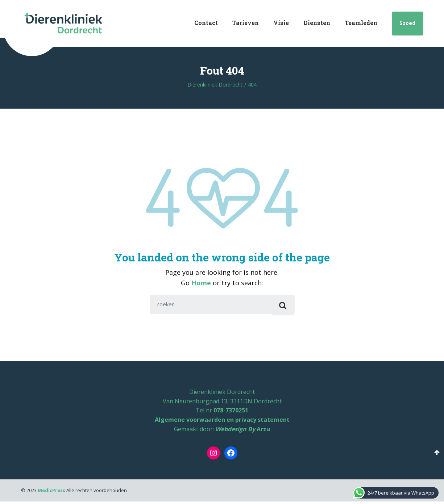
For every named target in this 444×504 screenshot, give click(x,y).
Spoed (407, 23)
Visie (281, 23)
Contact (206, 23)
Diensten (317, 23)
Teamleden (361, 23)
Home (201, 283)
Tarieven (246, 23)
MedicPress (51, 493)
